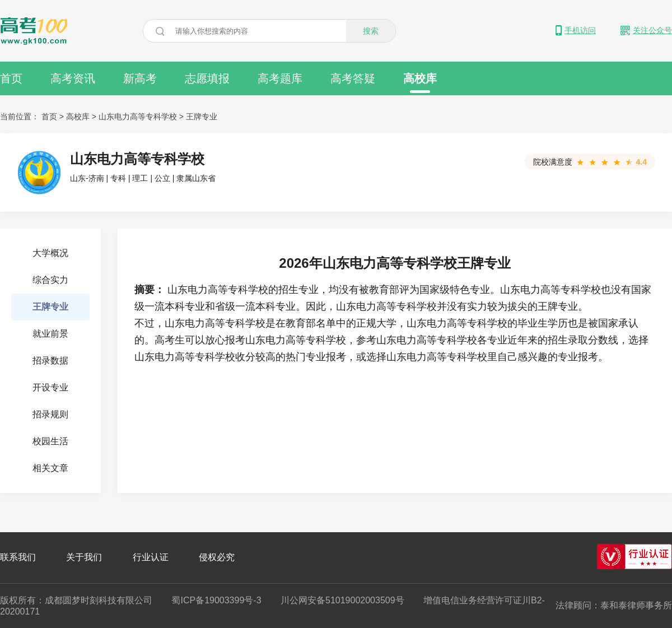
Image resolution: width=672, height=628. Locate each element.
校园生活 (50, 441)
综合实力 (50, 280)
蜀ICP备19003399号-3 (216, 600)
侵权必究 (217, 557)
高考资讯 (73, 78)
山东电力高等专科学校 (138, 117)
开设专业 (50, 387)
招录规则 (50, 414)
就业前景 (50, 334)
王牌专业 (202, 117)
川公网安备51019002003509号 (342, 600)
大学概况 (50, 253)
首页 (11, 78)
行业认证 (151, 557)
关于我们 (84, 557)
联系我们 (18, 557)
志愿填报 (207, 78)
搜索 (371, 31)
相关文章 (50, 468)
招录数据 (50, 360)
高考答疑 (353, 78)
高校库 (420, 83)
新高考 (140, 78)
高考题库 (280, 78)
